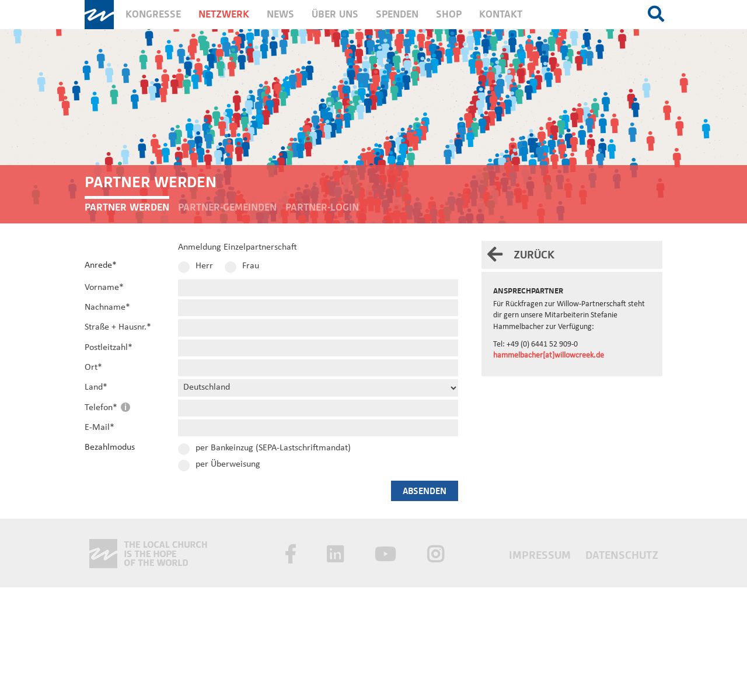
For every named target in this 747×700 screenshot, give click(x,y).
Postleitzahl (109, 348)
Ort (93, 367)
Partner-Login (322, 207)
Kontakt (501, 14)
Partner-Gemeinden (227, 207)
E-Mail (100, 428)
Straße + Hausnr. (118, 327)
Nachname (107, 307)
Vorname (104, 288)
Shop (449, 14)
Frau (251, 266)
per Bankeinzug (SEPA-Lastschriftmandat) (273, 448)
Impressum (541, 555)
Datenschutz (622, 555)
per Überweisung (228, 464)
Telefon (102, 408)
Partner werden (127, 207)
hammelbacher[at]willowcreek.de (549, 356)
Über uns (335, 14)
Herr (204, 266)
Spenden (397, 14)
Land (96, 387)
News (280, 14)
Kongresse (153, 14)
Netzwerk (224, 14)
